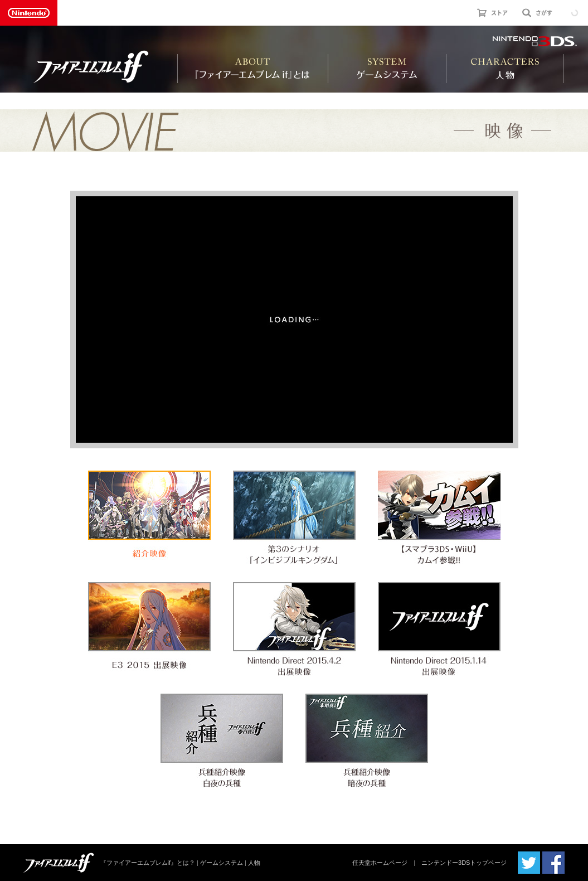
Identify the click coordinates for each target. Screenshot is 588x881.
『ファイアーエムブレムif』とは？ (148, 863)
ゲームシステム (222, 863)
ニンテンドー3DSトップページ (464, 863)
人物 (254, 863)
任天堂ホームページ (380, 863)
